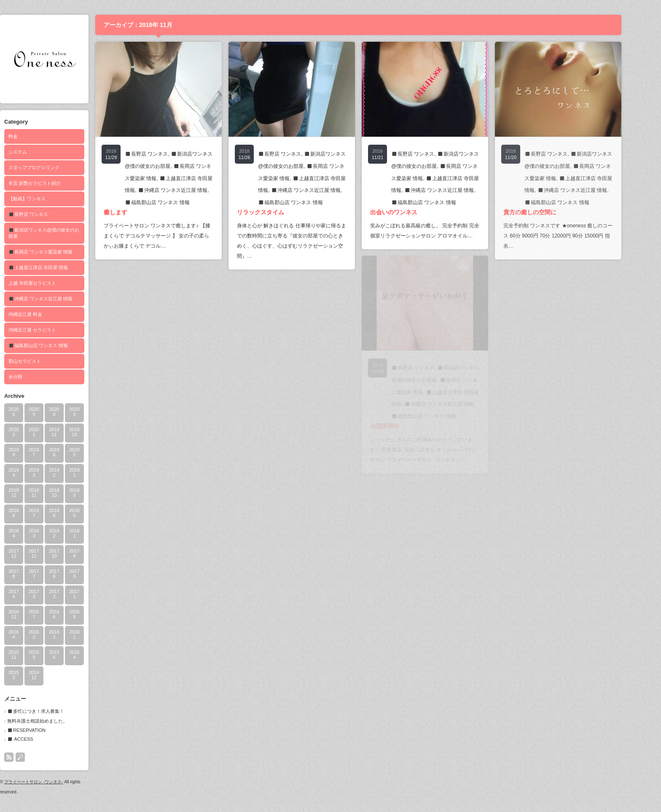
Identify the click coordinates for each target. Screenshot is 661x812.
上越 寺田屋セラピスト (50, 283)
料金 (31, 136)
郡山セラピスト (43, 361)
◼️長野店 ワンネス (46, 214)
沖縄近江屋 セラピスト (50, 330)
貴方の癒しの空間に (548, 212)
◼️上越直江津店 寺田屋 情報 (56, 267)
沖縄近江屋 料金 (43, 314)
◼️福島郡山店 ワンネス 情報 (56, 345)
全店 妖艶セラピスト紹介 (53, 183)
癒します (134, 212)
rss (27, 757)
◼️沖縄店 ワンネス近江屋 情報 (59, 299)
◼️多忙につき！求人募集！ (54, 711)
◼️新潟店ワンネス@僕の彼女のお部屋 (62, 233)
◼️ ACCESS (38, 739)
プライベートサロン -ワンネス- (52, 782)
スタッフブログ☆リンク (52, 167)
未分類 (34, 377)
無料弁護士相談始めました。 (55, 721)
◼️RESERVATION (44, 730)
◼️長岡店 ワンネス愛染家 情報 (59, 252)
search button (38, 757)
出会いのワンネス (412, 212)
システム (36, 152)
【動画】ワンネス (45, 199)
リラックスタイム (279, 212)
